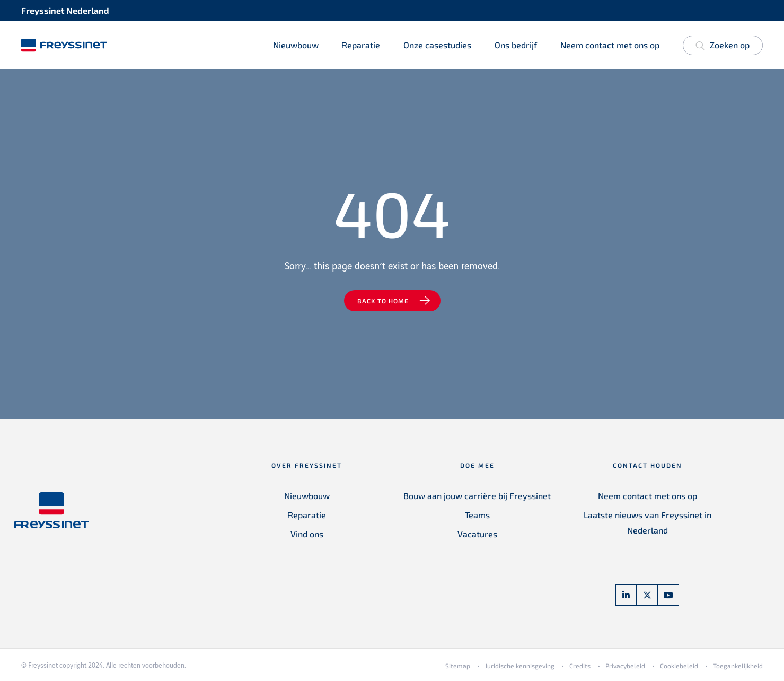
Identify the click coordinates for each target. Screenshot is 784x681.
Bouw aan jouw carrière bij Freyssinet (477, 496)
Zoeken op (723, 47)
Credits (580, 666)
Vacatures (477, 534)
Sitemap (458, 666)
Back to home (383, 301)
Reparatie (361, 45)
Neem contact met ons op (610, 45)
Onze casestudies (437, 45)
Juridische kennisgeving (520, 666)
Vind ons (307, 534)
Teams (477, 515)
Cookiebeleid (679, 666)
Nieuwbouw (296, 45)
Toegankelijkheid (738, 666)
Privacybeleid (625, 666)
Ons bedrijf (516, 45)
